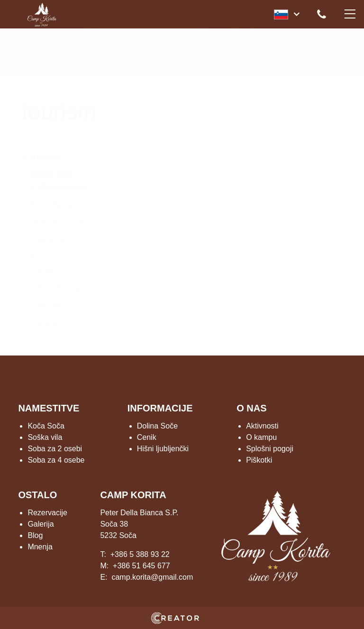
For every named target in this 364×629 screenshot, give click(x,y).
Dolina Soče (157, 426)
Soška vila (45, 437)
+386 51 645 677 (141, 566)
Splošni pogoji (270, 449)
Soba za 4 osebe (56, 460)
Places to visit (57, 222)
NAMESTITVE (49, 408)
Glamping (50, 240)
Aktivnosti (262, 426)
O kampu (261, 437)
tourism (45, 157)
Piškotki (259, 460)
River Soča (52, 205)
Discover (48, 305)
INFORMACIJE (160, 408)
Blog (35, 535)
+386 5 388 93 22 (140, 554)
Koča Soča (46, 426)
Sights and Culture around (59, 181)
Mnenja (40, 547)
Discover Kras (58, 288)
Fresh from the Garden (59, 264)
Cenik (147, 437)
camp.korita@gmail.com (152, 577)
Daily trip (48, 323)
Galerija (41, 524)
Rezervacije (47, 513)
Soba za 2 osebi (55, 449)
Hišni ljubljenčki (163, 449)
